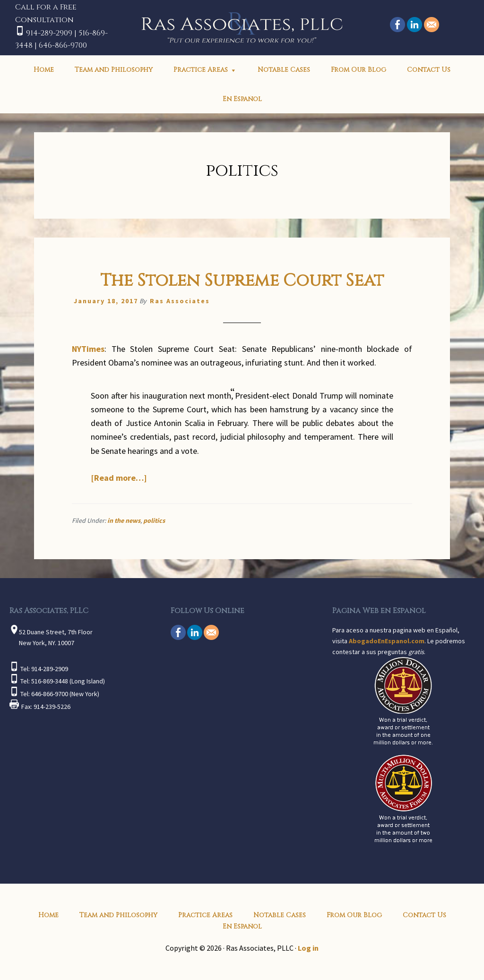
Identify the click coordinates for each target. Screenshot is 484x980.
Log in (308, 948)
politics (154, 520)
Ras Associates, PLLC (242, 26)
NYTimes (88, 349)
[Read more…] (119, 478)
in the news (124, 520)
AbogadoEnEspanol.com (387, 641)
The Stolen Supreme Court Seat (242, 281)
